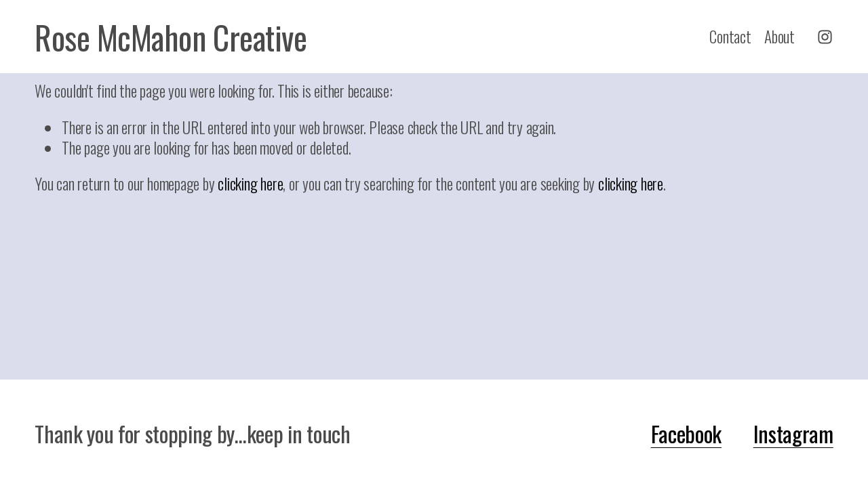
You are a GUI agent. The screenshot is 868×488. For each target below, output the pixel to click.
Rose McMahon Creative (171, 37)
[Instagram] (825, 37)
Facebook (686, 433)
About (780, 37)
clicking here (250, 183)
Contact (730, 37)
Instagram (793, 433)
